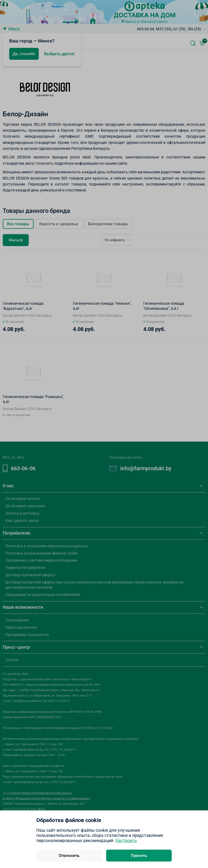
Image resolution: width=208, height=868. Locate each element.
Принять (139, 856)
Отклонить (69, 856)
